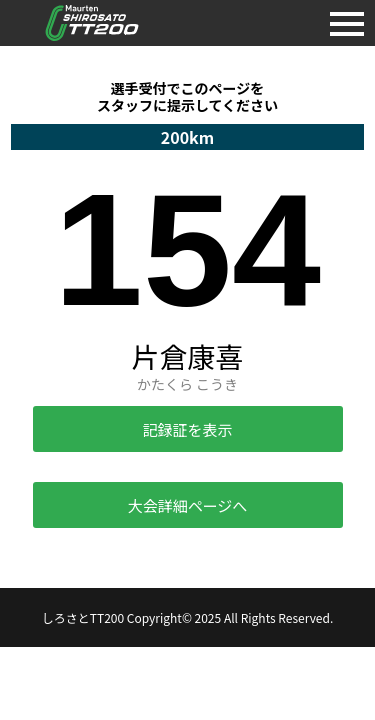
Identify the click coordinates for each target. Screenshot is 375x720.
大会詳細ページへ (188, 505)
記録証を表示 (187, 429)
